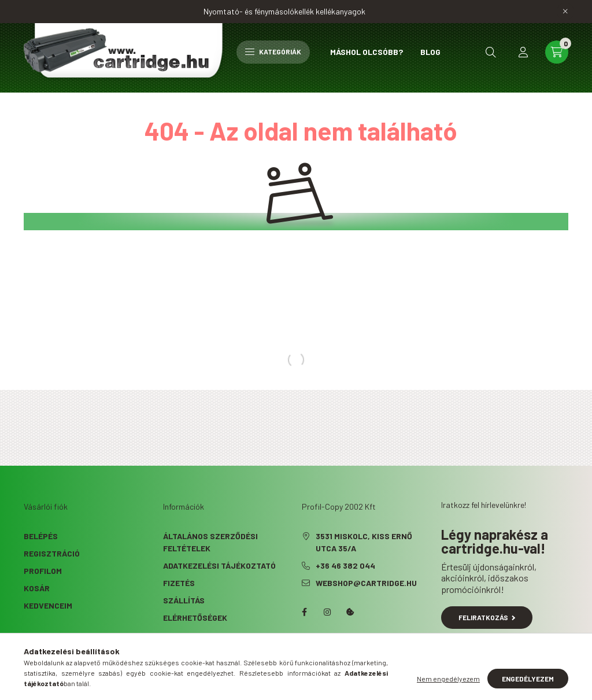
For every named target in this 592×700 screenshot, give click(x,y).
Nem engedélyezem (448, 679)
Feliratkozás (487, 617)
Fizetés (179, 583)
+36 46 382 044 (345, 565)
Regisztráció (52, 553)
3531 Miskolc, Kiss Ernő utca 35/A (364, 542)
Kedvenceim (48, 605)
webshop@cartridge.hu (366, 583)
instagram (327, 612)
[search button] (491, 52)
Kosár (37, 588)
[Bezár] (565, 12)
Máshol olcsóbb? (367, 52)
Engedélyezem (528, 679)
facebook (304, 612)
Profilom (43, 571)
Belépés (41, 536)
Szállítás (184, 600)
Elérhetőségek (195, 618)
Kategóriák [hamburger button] (273, 51)
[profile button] (523, 52)
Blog (430, 52)
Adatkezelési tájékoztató (219, 565)
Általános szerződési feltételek (210, 542)
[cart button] (557, 52)
